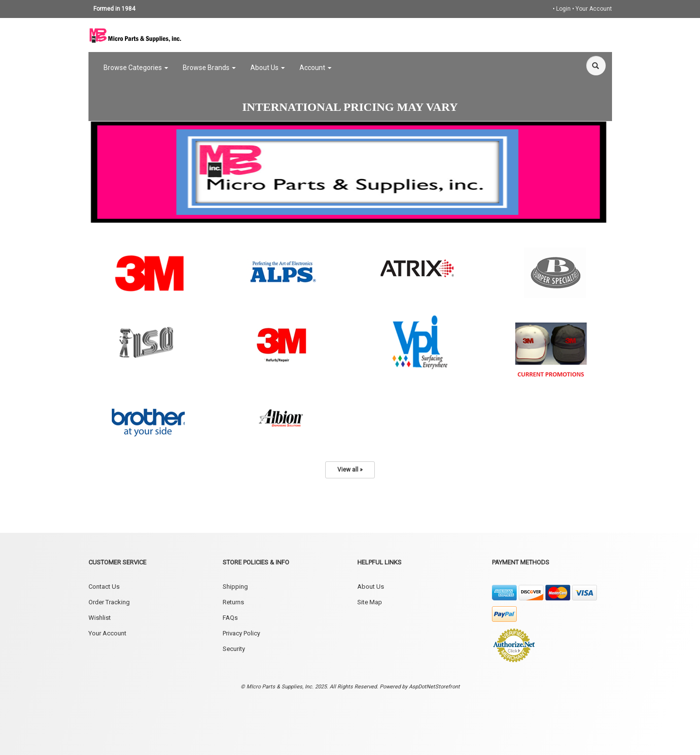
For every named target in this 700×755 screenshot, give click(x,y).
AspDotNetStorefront (434, 687)
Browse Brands (209, 68)
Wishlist (100, 618)
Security (234, 649)
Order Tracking (109, 602)
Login (563, 9)
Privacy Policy (241, 633)
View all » (350, 470)
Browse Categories (136, 68)
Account (315, 68)
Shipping (235, 587)
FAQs (230, 618)
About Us (268, 68)
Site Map (370, 602)
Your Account (594, 9)
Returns (233, 602)
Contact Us (104, 587)
